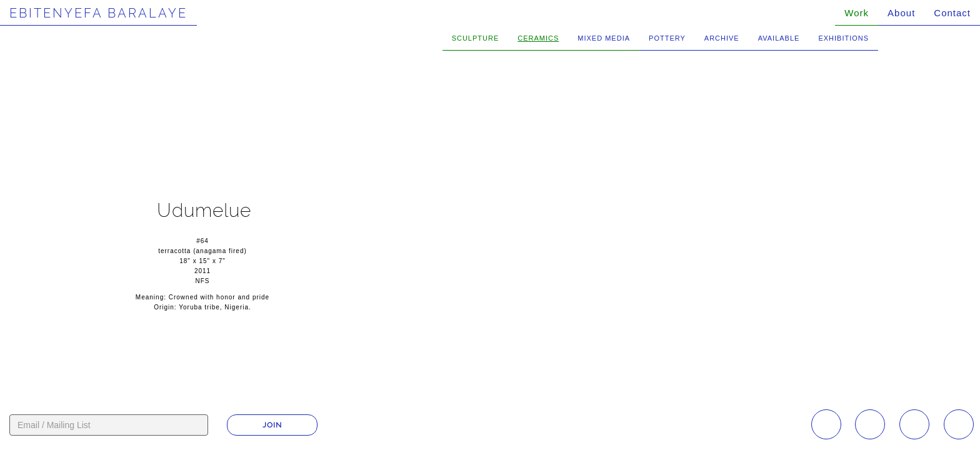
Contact (952, 13)
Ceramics (538, 38)
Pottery (667, 38)
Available (779, 38)
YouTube (914, 424)
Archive (722, 38)
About (901, 13)
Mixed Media (604, 38)
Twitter (959, 424)
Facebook (870, 424)
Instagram (826, 424)
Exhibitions (843, 38)
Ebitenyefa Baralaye (98, 13)
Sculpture (476, 38)
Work (857, 13)
